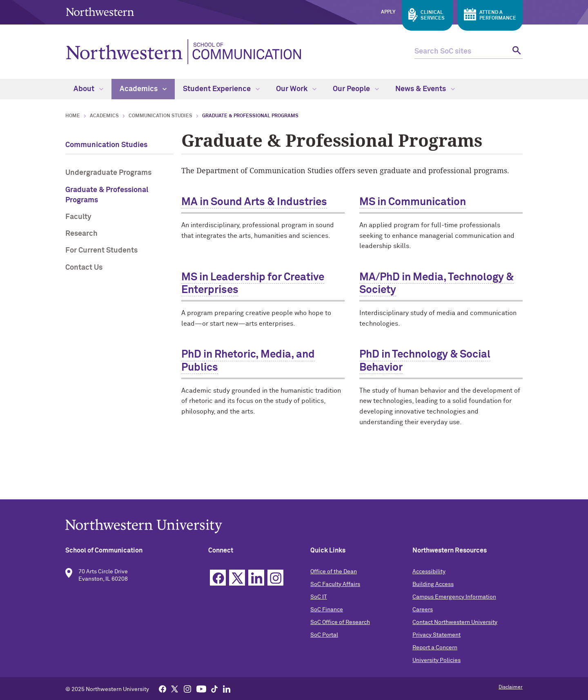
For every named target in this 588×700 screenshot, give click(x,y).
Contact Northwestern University (455, 622)
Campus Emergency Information (454, 597)
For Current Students (101, 250)
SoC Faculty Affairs (335, 584)
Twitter (237, 578)
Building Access (433, 584)
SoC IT (319, 597)
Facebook (218, 578)
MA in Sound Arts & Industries (254, 202)
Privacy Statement (437, 635)
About (88, 89)
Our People (356, 89)
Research (81, 234)
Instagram (275, 578)
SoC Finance (327, 610)
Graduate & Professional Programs (107, 195)
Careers (423, 610)
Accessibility (429, 572)
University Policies (437, 660)
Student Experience (221, 89)
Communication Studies (160, 116)
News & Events (425, 89)
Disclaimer (511, 687)
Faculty (78, 217)
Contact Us (84, 268)
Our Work (296, 89)
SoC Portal (324, 635)
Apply (388, 12)
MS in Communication (413, 202)
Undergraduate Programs (108, 173)
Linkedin (256, 578)
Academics (143, 89)
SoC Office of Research (340, 622)
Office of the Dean (334, 572)
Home (73, 116)
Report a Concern (435, 648)
